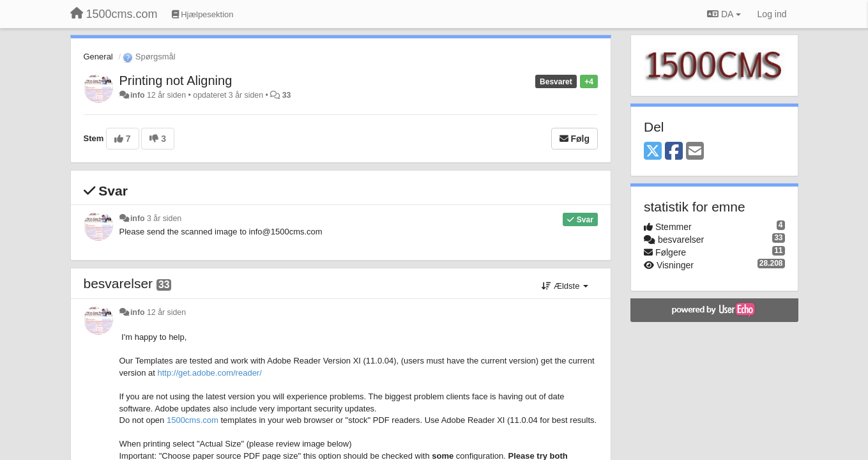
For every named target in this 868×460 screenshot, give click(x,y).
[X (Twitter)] (653, 152)
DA (724, 14)
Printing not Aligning (176, 80)
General (98, 57)
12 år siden (166, 312)
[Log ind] (772, 14)
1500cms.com (193, 420)
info (138, 95)
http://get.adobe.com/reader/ (209, 373)
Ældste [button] (565, 286)
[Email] (695, 152)
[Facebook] (674, 152)
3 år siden (164, 218)
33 (287, 95)
